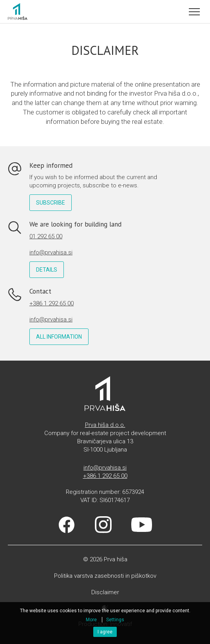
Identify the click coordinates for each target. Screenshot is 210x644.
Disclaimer (105, 592)
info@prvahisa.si (51, 252)
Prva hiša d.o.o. (105, 425)
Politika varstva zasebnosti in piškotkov (105, 576)
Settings (115, 620)
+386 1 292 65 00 (52, 303)
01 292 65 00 (46, 236)
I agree (105, 632)
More (91, 620)
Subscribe (51, 203)
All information (59, 337)
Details (47, 270)
